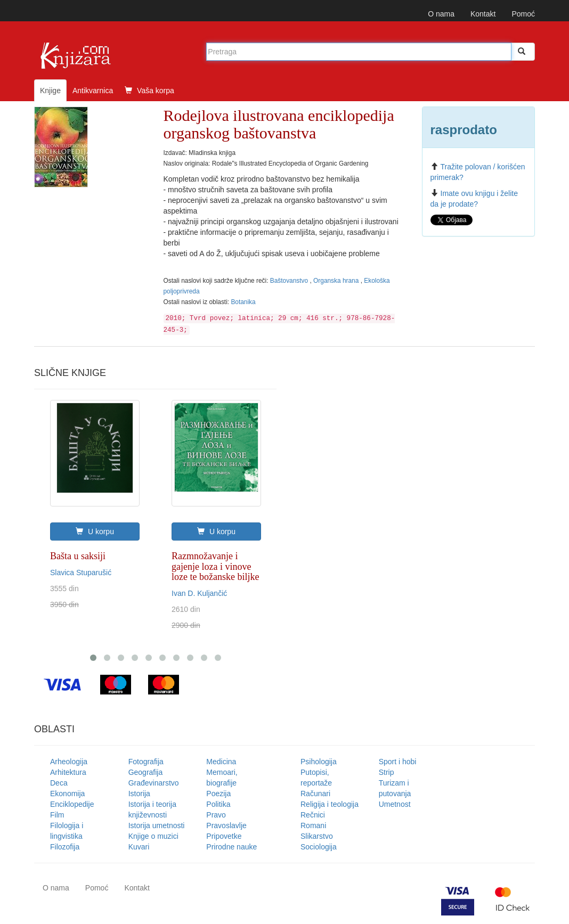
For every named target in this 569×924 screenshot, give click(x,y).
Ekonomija (67, 794)
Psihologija (319, 762)
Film (57, 815)
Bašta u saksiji (78, 556)
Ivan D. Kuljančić (199, 593)
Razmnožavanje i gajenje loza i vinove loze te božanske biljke (215, 567)
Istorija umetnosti (157, 825)
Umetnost (395, 804)
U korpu (95, 531)
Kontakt (483, 14)
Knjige (50, 91)
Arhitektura (68, 772)
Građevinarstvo (154, 783)
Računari (315, 794)
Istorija (139, 794)
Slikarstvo (317, 836)
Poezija (218, 794)
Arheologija (69, 762)
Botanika (243, 302)
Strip (387, 772)
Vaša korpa (149, 91)
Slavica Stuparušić (81, 573)
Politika (218, 804)
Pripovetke (224, 836)
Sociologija (319, 847)
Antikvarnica (93, 91)
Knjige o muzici (153, 836)
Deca (59, 783)
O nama (441, 14)
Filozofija (65, 847)
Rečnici (313, 815)
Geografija (146, 772)
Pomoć (523, 14)
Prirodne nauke (231, 847)
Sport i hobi (398, 762)
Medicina (221, 762)
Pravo (216, 815)
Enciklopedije (72, 804)
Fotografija (146, 762)
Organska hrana (337, 281)
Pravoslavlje (226, 825)
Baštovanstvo (290, 281)
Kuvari (139, 847)
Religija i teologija (330, 804)
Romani (313, 825)
